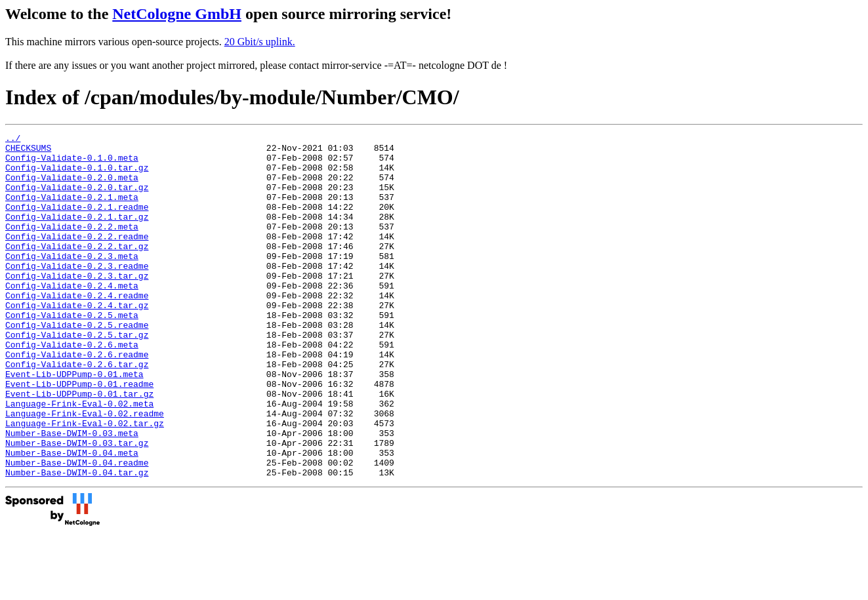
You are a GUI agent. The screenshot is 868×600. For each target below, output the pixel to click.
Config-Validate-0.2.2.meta (72, 246)
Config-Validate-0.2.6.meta (72, 388)
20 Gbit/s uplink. (260, 42)
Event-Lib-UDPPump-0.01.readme (79, 435)
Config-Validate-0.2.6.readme (77, 399)
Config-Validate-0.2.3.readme (77, 293)
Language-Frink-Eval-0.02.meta (79, 458)
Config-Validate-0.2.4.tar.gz (77, 340)
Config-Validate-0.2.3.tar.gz (77, 305)
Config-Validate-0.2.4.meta (72, 317)
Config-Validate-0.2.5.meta (72, 352)
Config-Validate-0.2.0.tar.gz (77, 199)
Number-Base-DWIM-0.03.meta (72, 494)
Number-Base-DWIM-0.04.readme (77, 529)
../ (13, 140)
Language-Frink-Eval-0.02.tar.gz (85, 482)
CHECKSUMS (28, 151)
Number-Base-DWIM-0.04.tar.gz (77, 541)
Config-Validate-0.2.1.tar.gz (77, 234)
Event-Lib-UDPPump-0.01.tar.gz (79, 447)
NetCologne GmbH (177, 14)
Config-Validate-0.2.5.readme (77, 364)
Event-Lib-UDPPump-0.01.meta (74, 423)
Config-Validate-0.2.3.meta (72, 281)
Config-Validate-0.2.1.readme (77, 222)
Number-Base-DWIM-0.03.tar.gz (77, 506)
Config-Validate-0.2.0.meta (72, 187)
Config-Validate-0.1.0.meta (72, 163)
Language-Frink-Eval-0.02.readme (85, 470)
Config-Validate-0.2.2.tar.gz (77, 270)
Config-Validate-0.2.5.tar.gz (77, 376)
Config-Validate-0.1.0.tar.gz (77, 175)
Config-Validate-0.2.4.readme (77, 329)
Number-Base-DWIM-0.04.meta (72, 517)
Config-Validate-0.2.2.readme (77, 258)
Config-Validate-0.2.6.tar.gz (77, 411)
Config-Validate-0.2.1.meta (72, 210)
